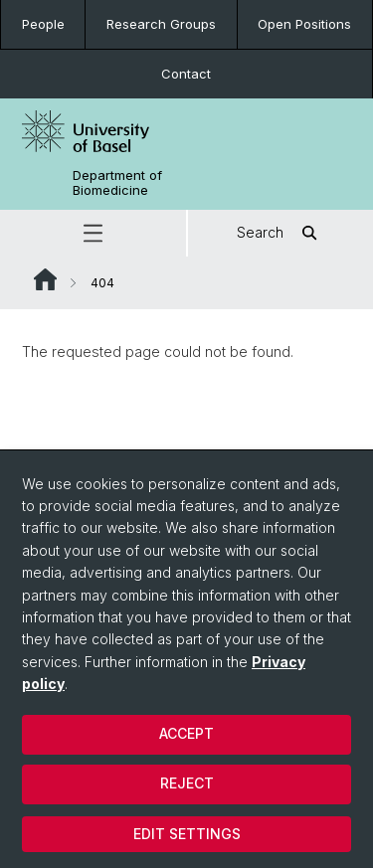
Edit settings (187, 834)
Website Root (45, 279)
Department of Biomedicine (117, 183)
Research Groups (161, 24)
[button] (93, 233)
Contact (186, 74)
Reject (187, 783)
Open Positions (304, 24)
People (43, 24)
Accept (186, 733)
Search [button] (280, 233)
